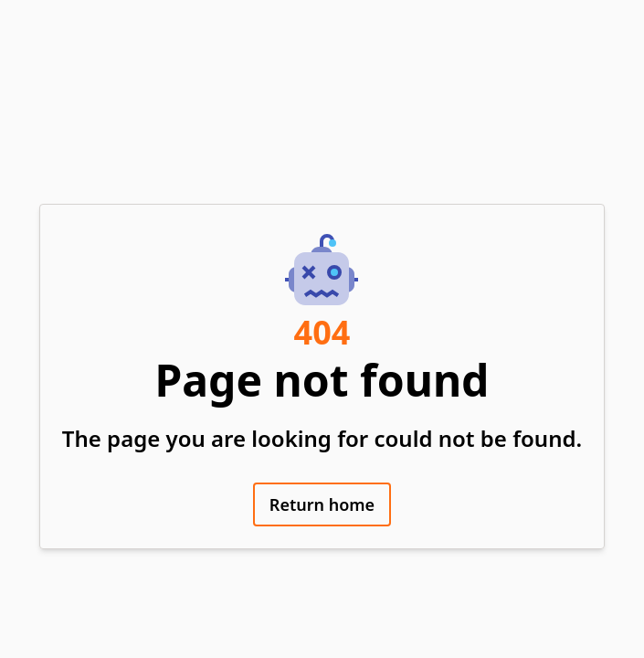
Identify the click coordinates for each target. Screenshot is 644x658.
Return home (322, 504)
